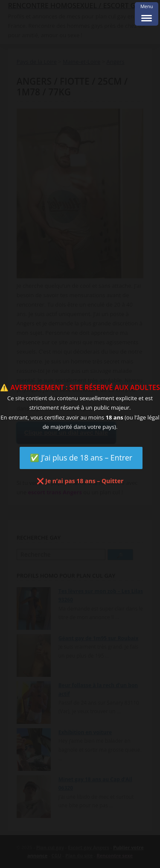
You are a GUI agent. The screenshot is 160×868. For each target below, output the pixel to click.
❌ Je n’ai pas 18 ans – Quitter (80, 481)
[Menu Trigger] (147, 14)
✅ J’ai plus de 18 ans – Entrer (81, 458)
